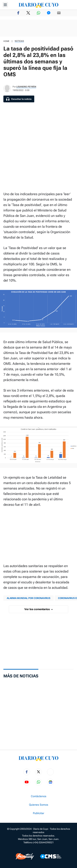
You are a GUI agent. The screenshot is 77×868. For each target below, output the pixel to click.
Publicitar (38, 813)
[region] (38, 28)
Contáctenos (39, 796)
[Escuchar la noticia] (19, 99)
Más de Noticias (21, 676)
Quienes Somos (39, 805)
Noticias (19, 41)
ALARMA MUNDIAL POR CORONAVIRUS (29, 598)
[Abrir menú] (5, 5)
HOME (6, 41)
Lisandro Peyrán (26, 87)
